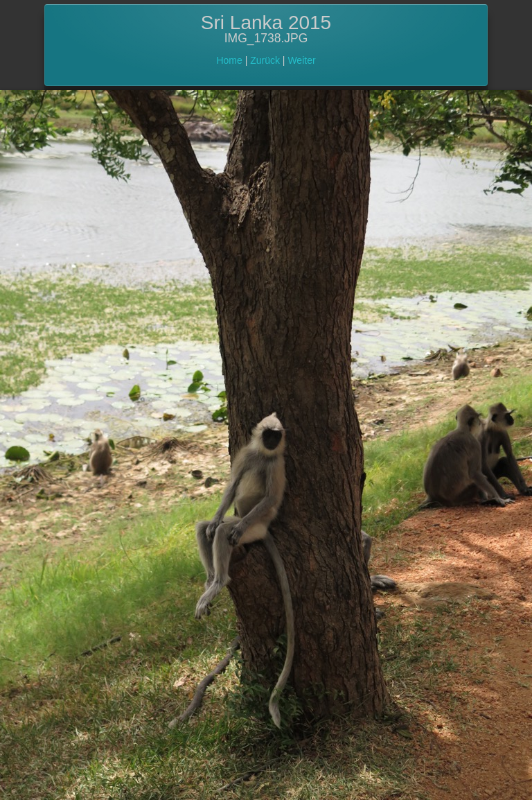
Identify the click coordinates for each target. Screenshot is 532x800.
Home (229, 60)
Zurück (265, 60)
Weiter (301, 60)
